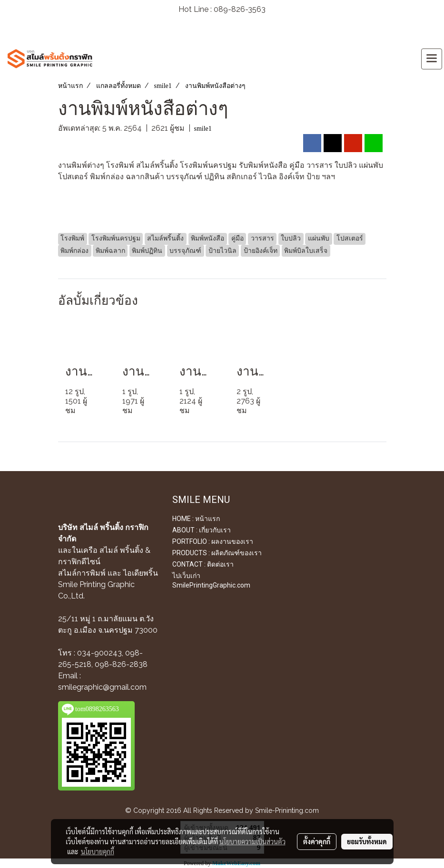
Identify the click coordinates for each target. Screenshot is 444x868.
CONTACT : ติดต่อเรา (203, 564)
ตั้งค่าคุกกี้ (317, 841)
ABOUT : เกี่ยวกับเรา (202, 530)
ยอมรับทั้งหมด (367, 841)
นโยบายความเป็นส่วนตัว (252, 841)
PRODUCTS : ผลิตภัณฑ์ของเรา (217, 553)
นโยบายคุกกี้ (98, 851)
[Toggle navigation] (432, 59)
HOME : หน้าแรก (196, 519)
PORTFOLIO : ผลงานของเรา (213, 541)
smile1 (203, 129)
